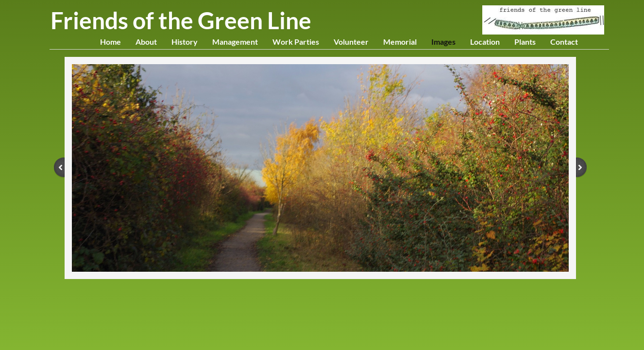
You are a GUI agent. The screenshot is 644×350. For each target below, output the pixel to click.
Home (110, 42)
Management (235, 42)
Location (485, 42)
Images (443, 42)
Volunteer (351, 42)
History (185, 42)
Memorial (400, 42)
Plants (525, 42)
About (146, 42)
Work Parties (296, 42)
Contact (564, 42)
